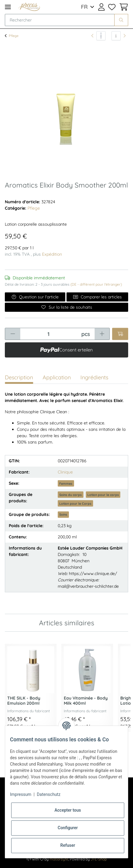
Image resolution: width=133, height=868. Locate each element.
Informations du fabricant (29, 711)
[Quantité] (48, 334)
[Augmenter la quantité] (102, 334)
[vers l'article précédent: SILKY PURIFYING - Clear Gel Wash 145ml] (98, 36)
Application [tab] (57, 377)
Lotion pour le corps (103, 495)
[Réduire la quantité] (13, 334)
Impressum (21, 794)
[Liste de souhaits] (112, 7)
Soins (63, 514)
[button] (101, 7)
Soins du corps (70, 495)
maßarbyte (59, 859)
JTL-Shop (99, 859)
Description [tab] (19, 377)
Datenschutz (49, 794)
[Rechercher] (60, 20)
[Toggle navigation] (8, 7)
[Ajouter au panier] (120, 334)
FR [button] (84, 7)
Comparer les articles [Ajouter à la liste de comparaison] (97, 297)
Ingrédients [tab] (94, 377)
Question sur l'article (35, 297)
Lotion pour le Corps (75, 504)
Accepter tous (68, 810)
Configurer (68, 828)
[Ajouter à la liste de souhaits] (66, 307)
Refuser (68, 845)
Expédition (52, 254)
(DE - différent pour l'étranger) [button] (96, 284)
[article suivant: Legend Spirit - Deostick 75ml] (119, 36)
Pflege (34, 208)
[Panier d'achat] (123, 7)
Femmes (66, 484)
